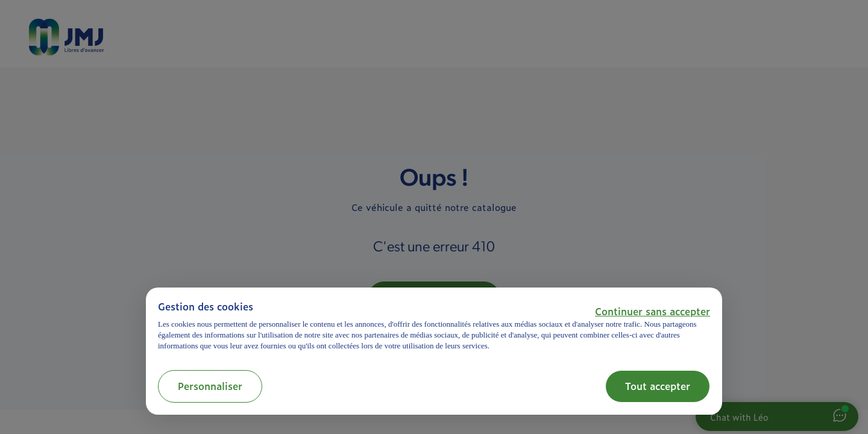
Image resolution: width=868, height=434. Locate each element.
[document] (434, 326)
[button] (653, 311)
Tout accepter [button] (658, 386)
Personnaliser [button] (210, 386)
